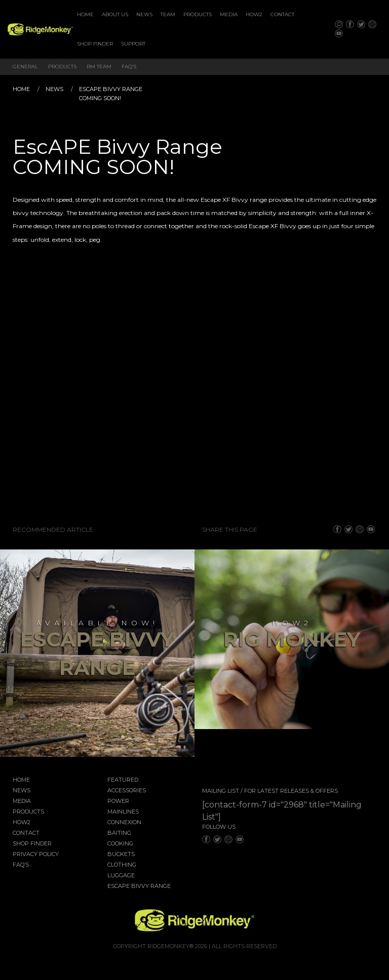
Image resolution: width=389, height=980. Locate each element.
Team (168, 14)
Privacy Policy (36, 855)
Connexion (124, 823)
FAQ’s (129, 67)
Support (133, 44)
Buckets (121, 855)
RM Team (99, 67)
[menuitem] (85, 15)
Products (198, 14)
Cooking (120, 844)
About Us (115, 14)
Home (85, 14)
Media (229, 14)
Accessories (127, 791)
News (144, 14)
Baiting (119, 833)
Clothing (122, 865)
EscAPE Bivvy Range (139, 886)
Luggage (121, 876)
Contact (282, 14)
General (25, 67)
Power (118, 801)
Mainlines (123, 812)
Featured (123, 780)
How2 (254, 14)
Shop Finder (95, 44)
